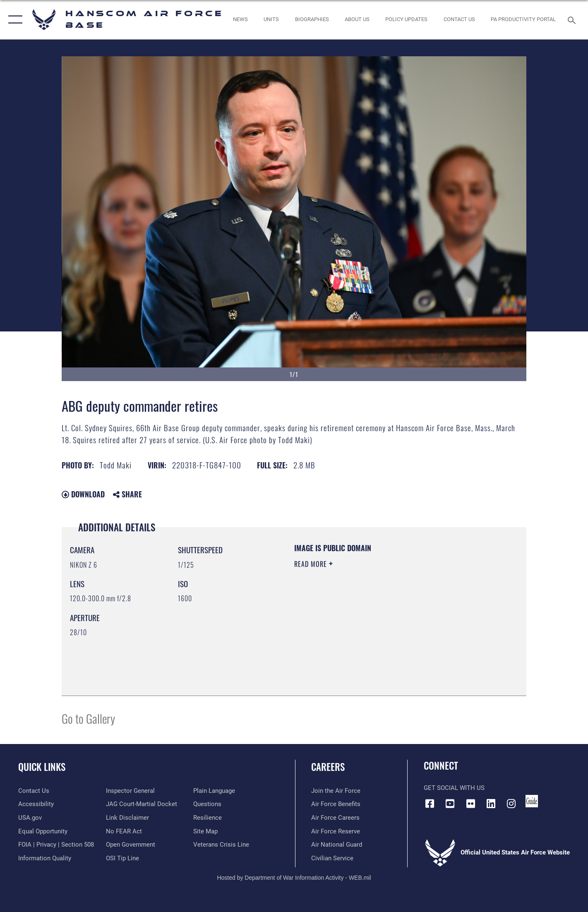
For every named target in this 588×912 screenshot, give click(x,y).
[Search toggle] (573, 19)
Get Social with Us (454, 788)
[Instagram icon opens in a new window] (511, 804)
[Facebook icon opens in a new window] (430, 804)
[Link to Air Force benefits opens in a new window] (336, 804)
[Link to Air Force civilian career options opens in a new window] (332, 858)
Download (83, 494)
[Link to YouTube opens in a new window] (450, 804)
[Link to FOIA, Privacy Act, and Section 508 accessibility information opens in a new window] (56, 845)
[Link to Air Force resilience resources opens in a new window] (208, 818)
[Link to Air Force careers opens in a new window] (335, 818)
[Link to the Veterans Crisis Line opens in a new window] (221, 845)
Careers (328, 767)
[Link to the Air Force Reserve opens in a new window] (336, 831)
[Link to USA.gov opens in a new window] (30, 818)
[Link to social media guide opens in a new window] (532, 801)
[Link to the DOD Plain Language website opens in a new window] (214, 791)
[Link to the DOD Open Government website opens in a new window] (131, 845)
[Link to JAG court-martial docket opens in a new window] (142, 804)
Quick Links (42, 767)
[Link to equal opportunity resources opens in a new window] (43, 831)
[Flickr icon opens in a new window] (470, 804)
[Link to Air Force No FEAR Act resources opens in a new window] (124, 831)
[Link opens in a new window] (407, 20)
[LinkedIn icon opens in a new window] (491, 804)
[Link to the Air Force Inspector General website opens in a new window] (130, 791)
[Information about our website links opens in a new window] (127, 818)
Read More (312, 564)
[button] (13, 20)
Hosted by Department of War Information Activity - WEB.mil (294, 878)
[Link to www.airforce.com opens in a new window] (336, 791)
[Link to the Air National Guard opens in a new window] (337, 845)
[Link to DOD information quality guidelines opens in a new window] (45, 858)
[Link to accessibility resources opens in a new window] (36, 804)
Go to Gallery (88, 718)
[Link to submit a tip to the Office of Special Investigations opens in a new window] (122, 858)
